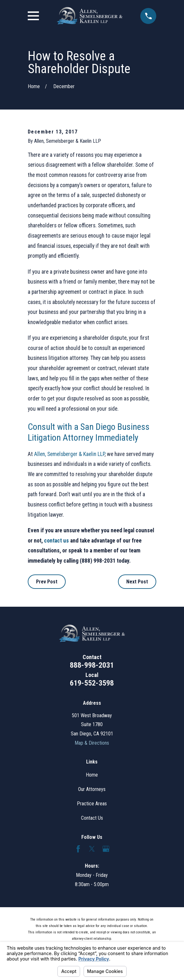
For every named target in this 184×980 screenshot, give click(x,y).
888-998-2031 (92, 665)
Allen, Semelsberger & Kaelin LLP (69, 454)
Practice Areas (92, 804)
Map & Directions (92, 743)
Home (92, 775)
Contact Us (92, 818)
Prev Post (47, 582)
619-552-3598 (92, 683)
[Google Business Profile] (106, 849)
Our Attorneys (92, 789)
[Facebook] (78, 849)
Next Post (137, 582)
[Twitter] (92, 849)
